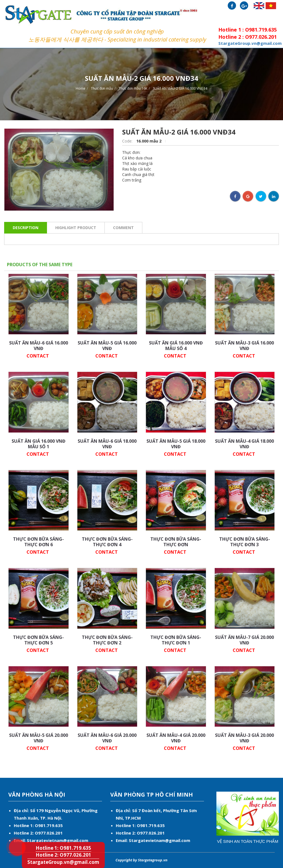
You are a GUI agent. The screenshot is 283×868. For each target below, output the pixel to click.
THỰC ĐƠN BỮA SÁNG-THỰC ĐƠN (176, 542)
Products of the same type (40, 265)
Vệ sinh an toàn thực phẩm (248, 841)
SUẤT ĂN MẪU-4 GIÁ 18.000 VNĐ (244, 444)
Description (26, 228)
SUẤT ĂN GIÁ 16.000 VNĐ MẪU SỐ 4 (176, 346)
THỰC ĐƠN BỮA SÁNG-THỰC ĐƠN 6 (38, 542)
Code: (128, 141)
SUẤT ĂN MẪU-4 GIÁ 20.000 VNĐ (176, 738)
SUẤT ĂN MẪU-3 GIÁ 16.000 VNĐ (244, 346)
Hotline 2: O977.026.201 (63, 855)
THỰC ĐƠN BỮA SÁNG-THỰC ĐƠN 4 (107, 542)
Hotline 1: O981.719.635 (13, 839)
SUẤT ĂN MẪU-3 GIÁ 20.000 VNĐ (244, 738)
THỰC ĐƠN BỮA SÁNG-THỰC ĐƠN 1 (176, 640)
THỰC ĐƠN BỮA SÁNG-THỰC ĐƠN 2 (107, 640)
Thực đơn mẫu (102, 88)
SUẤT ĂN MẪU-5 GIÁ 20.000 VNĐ (39, 738)
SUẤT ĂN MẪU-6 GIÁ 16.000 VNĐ (39, 346)
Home (81, 88)
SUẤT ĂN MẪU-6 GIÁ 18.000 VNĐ (107, 444)
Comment (123, 228)
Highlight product (76, 228)
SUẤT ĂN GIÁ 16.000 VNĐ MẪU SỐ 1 (39, 444)
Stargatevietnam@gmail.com (57, 840)
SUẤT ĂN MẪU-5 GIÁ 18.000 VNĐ (176, 444)
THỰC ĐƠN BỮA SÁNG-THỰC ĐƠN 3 (245, 542)
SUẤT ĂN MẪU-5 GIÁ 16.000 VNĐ (107, 346)
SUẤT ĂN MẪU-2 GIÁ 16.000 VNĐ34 (180, 88)
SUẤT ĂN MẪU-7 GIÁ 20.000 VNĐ (244, 640)
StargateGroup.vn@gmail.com (63, 862)
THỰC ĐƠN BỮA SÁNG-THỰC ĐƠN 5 (38, 640)
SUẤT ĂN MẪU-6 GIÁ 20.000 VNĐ (107, 738)
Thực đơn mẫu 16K (133, 88)
